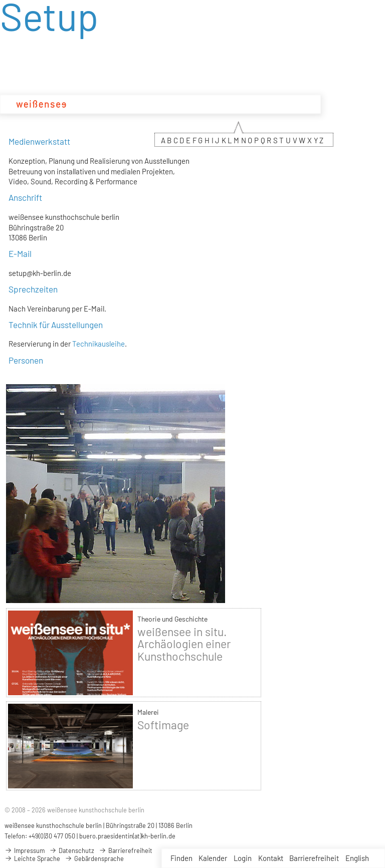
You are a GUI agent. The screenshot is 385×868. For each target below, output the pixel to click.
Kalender (213, 858)
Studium (140, 104)
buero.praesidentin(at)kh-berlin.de (127, 836)
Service (302, 104)
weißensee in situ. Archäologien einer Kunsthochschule (184, 644)
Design (171, 104)
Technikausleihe (99, 344)
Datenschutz (72, 850)
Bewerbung (265, 104)
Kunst (198, 104)
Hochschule (101, 104)
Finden (181, 858)
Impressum (25, 850)
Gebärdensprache (94, 858)
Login (243, 858)
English (357, 858)
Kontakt (271, 858)
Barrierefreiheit (314, 858)
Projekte (227, 104)
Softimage (163, 725)
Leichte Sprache (32, 858)
